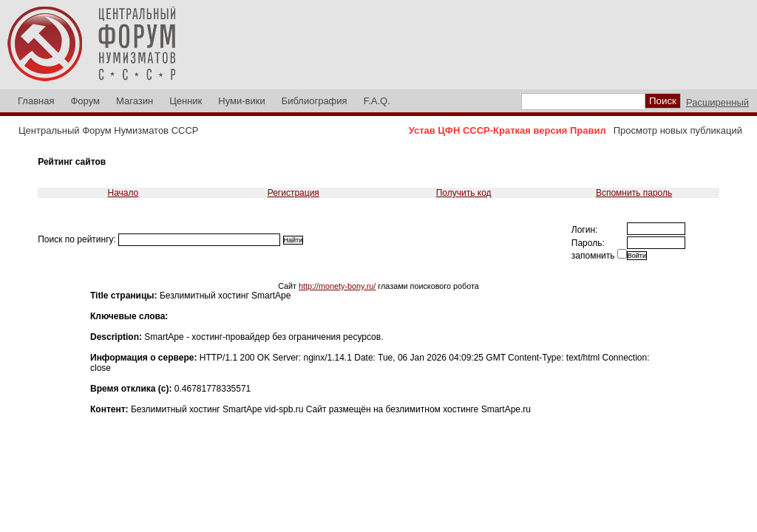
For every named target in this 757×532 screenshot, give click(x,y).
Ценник (186, 101)
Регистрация (293, 193)
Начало (123, 193)
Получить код (464, 193)
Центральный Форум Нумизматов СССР (108, 130)
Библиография (315, 101)
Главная (36, 101)
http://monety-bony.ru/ (337, 286)
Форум (85, 101)
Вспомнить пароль (634, 193)
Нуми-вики (241, 101)
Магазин (135, 101)
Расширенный (717, 102)
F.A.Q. (377, 101)
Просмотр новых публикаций (678, 130)
